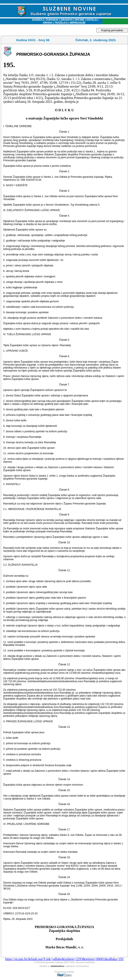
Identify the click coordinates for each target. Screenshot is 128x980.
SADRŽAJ (37, 20)
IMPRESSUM (78, 23)
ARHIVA (47, 23)
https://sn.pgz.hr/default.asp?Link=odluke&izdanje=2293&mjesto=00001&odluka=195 (64, 959)
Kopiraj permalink (112, 30)
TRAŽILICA (61, 23)
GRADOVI (67, 20)
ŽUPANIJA (52, 20)
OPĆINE (79, 20)
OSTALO (92, 20)
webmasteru (57, 966)
